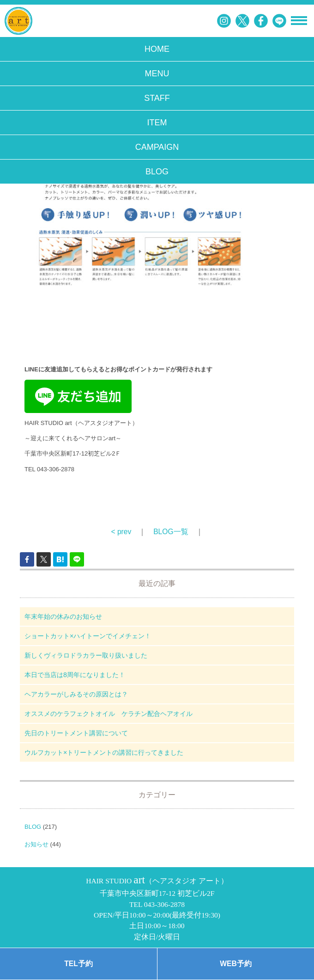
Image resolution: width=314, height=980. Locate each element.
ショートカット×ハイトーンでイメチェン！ (88, 636)
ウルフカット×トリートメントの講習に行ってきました (104, 752)
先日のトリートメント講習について (76, 733)
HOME (157, 49)
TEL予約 (78, 964)
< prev (121, 532)
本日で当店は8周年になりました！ (75, 675)
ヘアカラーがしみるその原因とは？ (76, 694)
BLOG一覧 (171, 532)
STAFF (157, 98)
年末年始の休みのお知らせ (63, 616)
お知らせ (36, 844)
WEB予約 (235, 964)
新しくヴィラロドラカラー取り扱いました (86, 655)
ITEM (157, 123)
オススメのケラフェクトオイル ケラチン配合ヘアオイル (109, 714)
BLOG (157, 172)
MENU (157, 74)
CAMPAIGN (157, 147)
